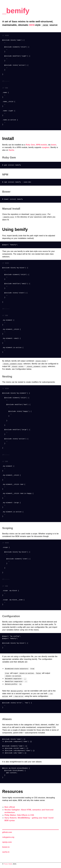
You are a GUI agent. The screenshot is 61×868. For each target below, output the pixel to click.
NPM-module (41, 145)
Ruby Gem (30, 145)
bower (54, 145)
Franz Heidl (8, 863)
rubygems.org (8, 836)
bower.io (6, 846)
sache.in (6, 851)
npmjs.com (7, 841)
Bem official (10, 806)
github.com (7, 832)
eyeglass (46, 147)
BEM (32, 25)
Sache (11, 150)
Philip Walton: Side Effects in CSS (19, 814)
